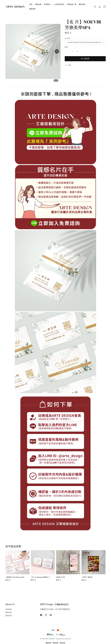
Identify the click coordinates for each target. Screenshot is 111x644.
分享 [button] (68, 65)
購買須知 (82, 4)
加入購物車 (85, 59)
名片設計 (68, 38)
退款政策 (63, 643)
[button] (95, 7)
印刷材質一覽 (72, 4)
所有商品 (47, 4)
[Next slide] (57, 51)
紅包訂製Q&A (59, 4)
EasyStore (68, 639)
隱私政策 (56, 643)
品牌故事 (38, 4)
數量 (66, 47)
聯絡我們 (32, 9)
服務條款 (49, 643)
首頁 (31, 4)
